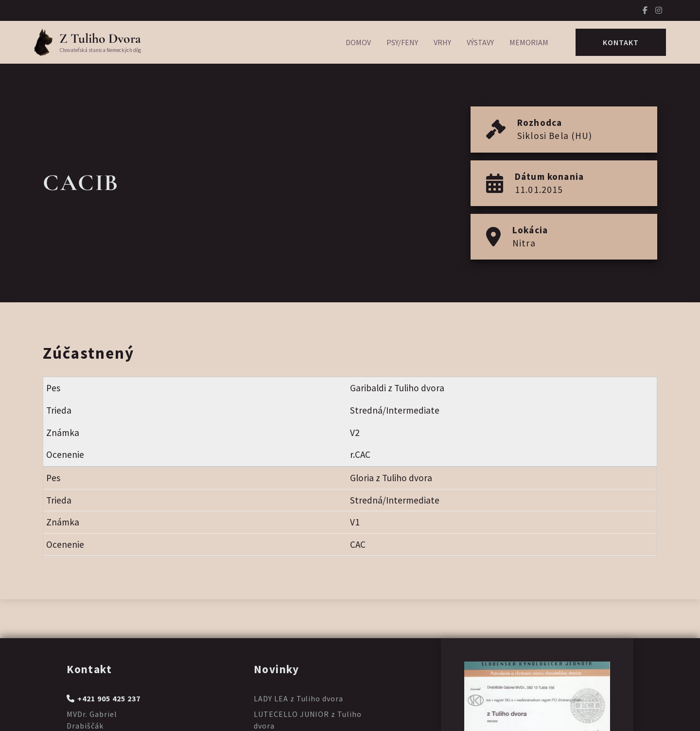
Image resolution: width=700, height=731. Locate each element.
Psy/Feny (402, 42)
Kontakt (621, 42)
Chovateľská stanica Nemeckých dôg (100, 50)
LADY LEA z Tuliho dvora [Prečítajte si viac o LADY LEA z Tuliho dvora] (298, 698)
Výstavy (480, 42)
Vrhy (442, 42)
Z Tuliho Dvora (100, 38)
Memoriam (529, 42)
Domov (358, 42)
